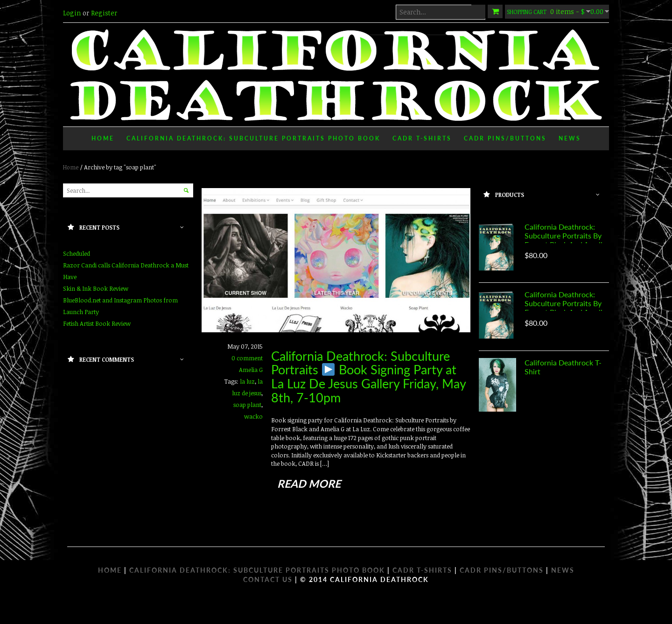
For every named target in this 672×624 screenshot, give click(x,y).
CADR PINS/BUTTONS (502, 570)
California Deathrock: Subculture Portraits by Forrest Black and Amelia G (565, 240)
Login (72, 13)
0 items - (557, 11)
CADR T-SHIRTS (422, 570)
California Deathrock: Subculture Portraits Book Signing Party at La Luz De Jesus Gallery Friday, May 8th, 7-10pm (368, 377)
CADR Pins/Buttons (505, 138)
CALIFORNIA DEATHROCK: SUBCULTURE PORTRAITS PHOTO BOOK (257, 570)
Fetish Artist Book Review (97, 323)
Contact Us (268, 579)
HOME (110, 570)
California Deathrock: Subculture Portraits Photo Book (253, 138)
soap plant (247, 405)
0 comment (247, 358)
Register (104, 13)
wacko (253, 416)
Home (103, 138)
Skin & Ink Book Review (96, 288)
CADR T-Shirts (422, 138)
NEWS (563, 570)
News (570, 138)
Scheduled (77, 253)
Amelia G (251, 370)
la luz (247, 381)
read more (309, 484)
